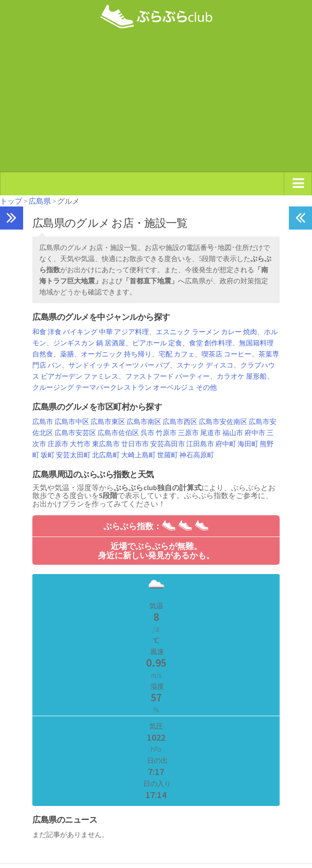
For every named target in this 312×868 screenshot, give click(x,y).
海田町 (248, 444)
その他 (206, 387)
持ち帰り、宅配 (148, 354)
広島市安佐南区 (223, 422)
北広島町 (106, 455)
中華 (106, 332)
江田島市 (200, 444)
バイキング (80, 332)
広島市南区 (144, 422)
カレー (231, 332)
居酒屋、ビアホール (136, 343)
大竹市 (80, 444)
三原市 (188, 433)
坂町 (48, 455)
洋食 (55, 332)
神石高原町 (197, 455)
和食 (39, 332)
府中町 (226, 444)
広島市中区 (72, 422)
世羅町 (168, 455)
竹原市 (166, 433)
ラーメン (206, 332)
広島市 (43, 422)
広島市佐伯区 (118, 433)
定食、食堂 (186, 343)
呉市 (147, 433)
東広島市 (106, 444)
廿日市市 (135, 444)
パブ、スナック (180, 365)
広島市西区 (180, 422)
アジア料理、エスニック (152, 332)
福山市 (233, 433)
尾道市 (211, 433)
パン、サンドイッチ (79, 365)
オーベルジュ (174, 387)
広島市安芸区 (75, 433)
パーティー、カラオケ (210, 376)
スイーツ (125, 365)
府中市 (255, 433)
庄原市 (58, 444)
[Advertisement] (156, 103)
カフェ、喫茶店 (198, 354)
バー (147, 365)
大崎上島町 (138, 455)
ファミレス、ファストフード (129, 376)
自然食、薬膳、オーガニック (77, 354)
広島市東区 (108, 422)
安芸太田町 (73, 455)
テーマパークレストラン (113, 387)
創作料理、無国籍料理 (239, 343)
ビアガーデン (61, 376)
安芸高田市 (168, 444)
